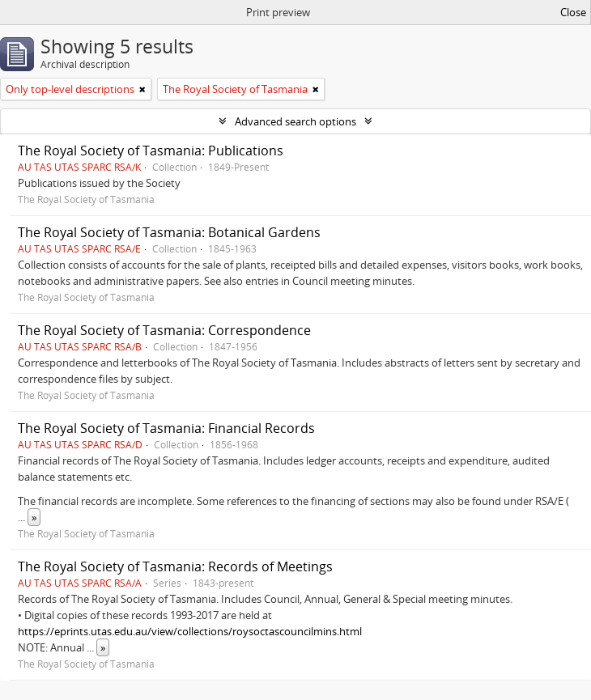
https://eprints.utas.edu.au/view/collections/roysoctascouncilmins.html (190, 631)
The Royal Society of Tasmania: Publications (151, 151)
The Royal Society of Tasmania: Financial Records (166, 428)
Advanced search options (295, 121)
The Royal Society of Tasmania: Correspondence (164, 330)
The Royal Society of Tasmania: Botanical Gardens (169, 232)
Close (573, 12)
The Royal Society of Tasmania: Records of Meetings (175, 566)
